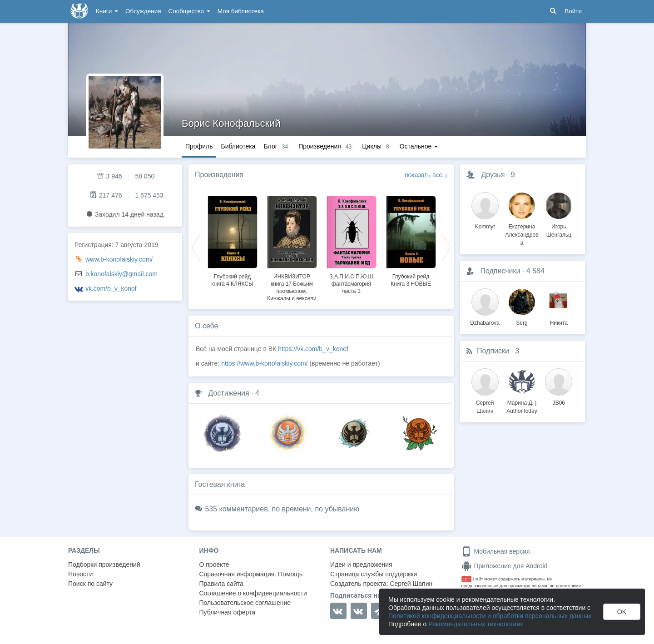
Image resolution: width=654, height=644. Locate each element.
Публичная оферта (228, 612)
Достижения (228, 393)
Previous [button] (196, 247)
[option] (232, 240)
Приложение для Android (505, 566)
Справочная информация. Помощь (251, 574)
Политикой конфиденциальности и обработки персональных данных (490, 616)
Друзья (493, 175)
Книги (107, 11)
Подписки (493, 351)
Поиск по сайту (90, 584)
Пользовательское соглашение (245, 603)
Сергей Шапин (411, 584)
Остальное (419, 146)
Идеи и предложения (361, 565)
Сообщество (189, 11)
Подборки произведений (104, 565)
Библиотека (238, 146)
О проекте (214, 565)
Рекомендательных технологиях (476, 624)
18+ (467, 579)
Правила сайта (221, 584)
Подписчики (500, 271)
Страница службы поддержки (374, 574)
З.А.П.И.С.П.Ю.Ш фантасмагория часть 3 (351, 284)
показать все (424, 175)
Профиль (199, 146)
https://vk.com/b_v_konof (313, 349)
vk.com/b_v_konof (111, 288)
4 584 (535, 271)
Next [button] (446, 247)
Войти (573, 11)
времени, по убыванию (321, 509)
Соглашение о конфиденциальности (253, 593)
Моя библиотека (241, 11)
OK (622, 612)
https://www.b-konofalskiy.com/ (264, 363)
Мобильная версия (496, 551)
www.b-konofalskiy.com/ (119, 259)
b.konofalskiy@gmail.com (121, 274)
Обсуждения (143, 11)
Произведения (219, 175)
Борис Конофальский (231, 123)
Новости (80, 574)
